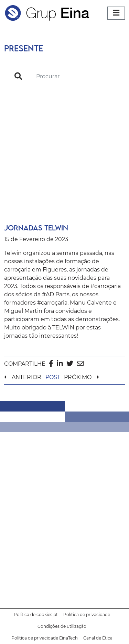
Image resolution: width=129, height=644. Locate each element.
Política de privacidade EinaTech (45, 638)
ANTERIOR (26, 377)
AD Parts (58, 294)
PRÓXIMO (78, 377)
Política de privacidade (87, 615)
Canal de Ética (98, 638)
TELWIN (63, 328)
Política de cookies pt (36, 615)
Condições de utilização (62, 626)
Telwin (13, 253)
